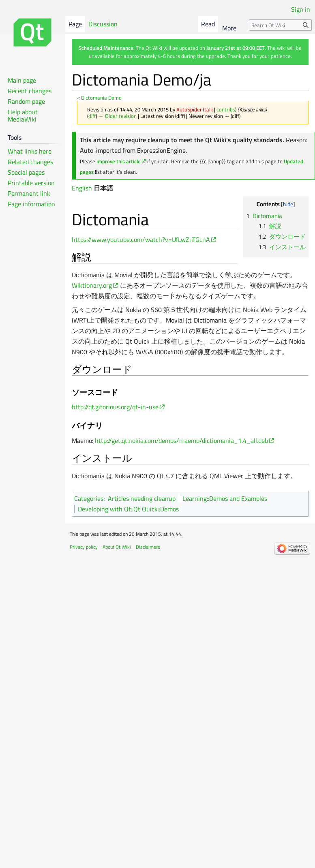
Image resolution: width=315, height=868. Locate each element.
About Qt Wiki (117, 547)
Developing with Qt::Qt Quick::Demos (128, 509)
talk (209, 109)
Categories (89, 498)
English (82, 188)
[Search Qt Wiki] (280, 25)
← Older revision (117, 116)
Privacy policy (84, 547)
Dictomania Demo (101, 98)
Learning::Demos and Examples (225, 498)
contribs (226, 109)
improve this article (119, 161)
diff (92, 116)
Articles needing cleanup (142, 498)
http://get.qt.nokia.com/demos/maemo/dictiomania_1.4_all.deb (181, 440)
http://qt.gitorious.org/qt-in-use (115, 407)
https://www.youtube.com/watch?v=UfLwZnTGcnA (141, 239)
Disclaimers (148, 547)
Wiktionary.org (92, 285)
